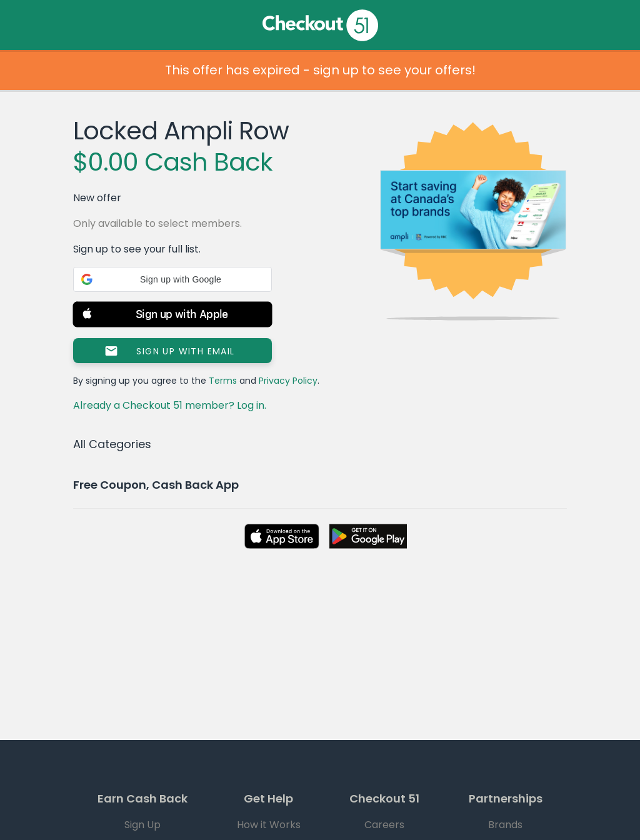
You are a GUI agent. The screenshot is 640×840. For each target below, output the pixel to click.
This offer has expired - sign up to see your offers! (320, 70)
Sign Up (142, 825)
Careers (384, 825)
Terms (223, 381)
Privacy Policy (288, 381)
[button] (172, 279)
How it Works (269, 825)
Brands (505, 825)
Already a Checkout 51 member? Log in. (170, 405)
